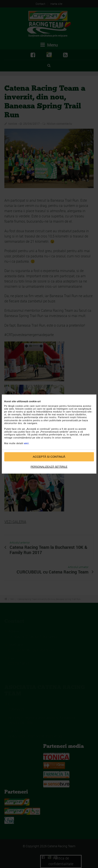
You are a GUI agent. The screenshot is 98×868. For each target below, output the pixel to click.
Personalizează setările (49, 467)
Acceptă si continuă (49, 457)
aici (26, 443)
